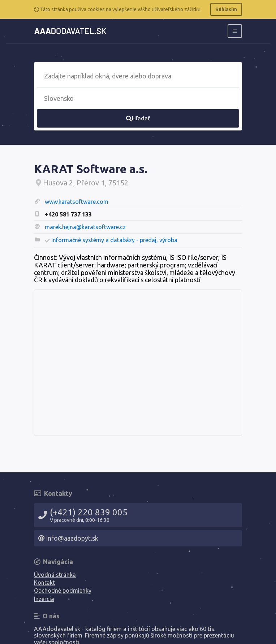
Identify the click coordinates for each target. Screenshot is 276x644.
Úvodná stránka (55, 575)
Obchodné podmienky (63, 591)
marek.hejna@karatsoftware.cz (85, 227)
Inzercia (44, 599)
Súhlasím (226, 9)
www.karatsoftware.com (77, 202)
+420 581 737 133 (68, 214)
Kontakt (44, 583)
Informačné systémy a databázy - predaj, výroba (114, 240)
